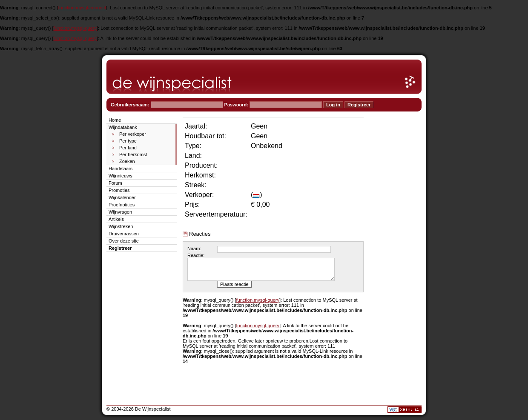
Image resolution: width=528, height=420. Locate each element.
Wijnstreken (121, 226)
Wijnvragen (120, 212)
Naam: (194, 249)
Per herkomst (133, 154)
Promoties (119, 190)
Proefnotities (122, 205)
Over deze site (124, 241)
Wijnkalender (122, 197)
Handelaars (121, 169)
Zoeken (127, 161)
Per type (128, 141)
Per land (128, 148)
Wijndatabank (123, 127)
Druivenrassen (124, 234)
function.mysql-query (75, 28)
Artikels (116, 219)
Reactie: (196, 255)
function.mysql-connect (82, 8)
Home (115, 120)
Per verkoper (133, 134)
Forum (115, 183)
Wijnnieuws (121, 176)
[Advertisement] (396, 243)
